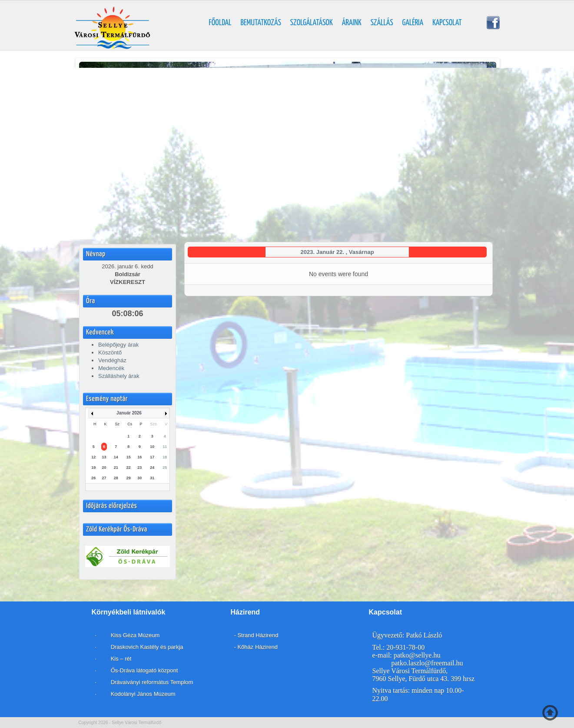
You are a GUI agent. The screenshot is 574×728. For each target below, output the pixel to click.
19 (93, 468)
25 (165, 468)
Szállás (382, 23)
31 (152, 478)
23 (139, 468)
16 (139, 457)
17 (152, 457)
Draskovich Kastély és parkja (147, 647)
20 (104, 468)
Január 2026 (129, 413)
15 (129, 457)
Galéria (413, 23)
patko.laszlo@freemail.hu (427, 663)
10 (152, 447)
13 (104, 457)
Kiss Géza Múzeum (134, 635)
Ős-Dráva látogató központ (144, 670)
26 (93, 478)
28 (116, 478)
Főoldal (220, 23)
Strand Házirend (258, 635)
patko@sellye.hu (417, 655)
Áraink (352, 23)
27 (104, 478)
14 (116, 457)
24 (152, 468)
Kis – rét (120, 659)
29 (129, 478)
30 (139, 478)
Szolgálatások (312, 23)
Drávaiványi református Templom (152, 682)
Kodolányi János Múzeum (143, 694)
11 (165, 447)
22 (129, 468)
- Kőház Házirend (256, 647)
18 (165, 457)
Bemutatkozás (261, 23)
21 (116, 468)
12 (93, 457)
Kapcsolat (447, 23)
